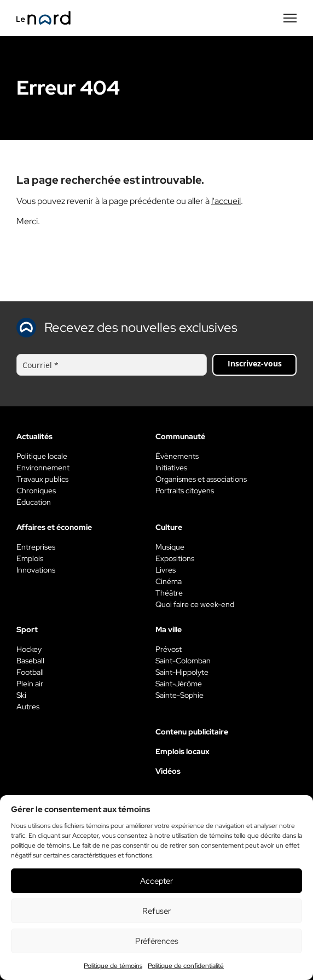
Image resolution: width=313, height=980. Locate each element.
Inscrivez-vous (255, 363)
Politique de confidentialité (186, 966)
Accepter (156, 881)
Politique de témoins (113, 966)
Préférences (157, 941)
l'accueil (226, 201)
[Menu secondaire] (290, 18)
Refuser (156, 911)
